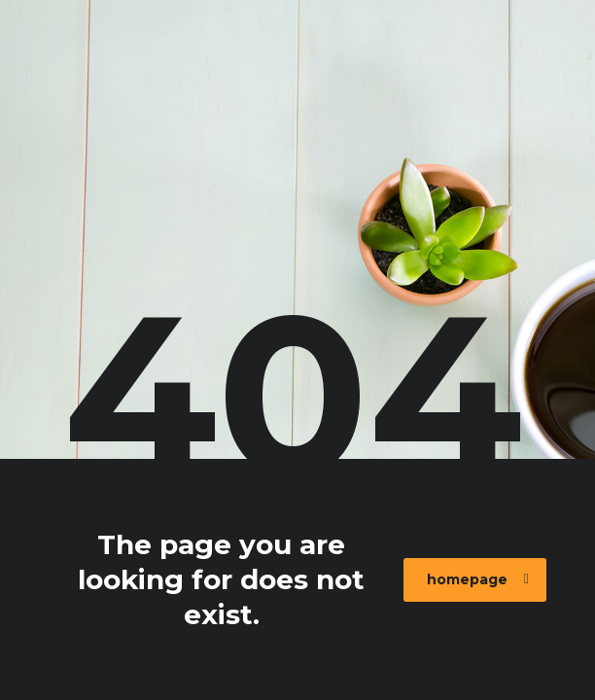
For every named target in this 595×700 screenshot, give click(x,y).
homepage (478, 579)
